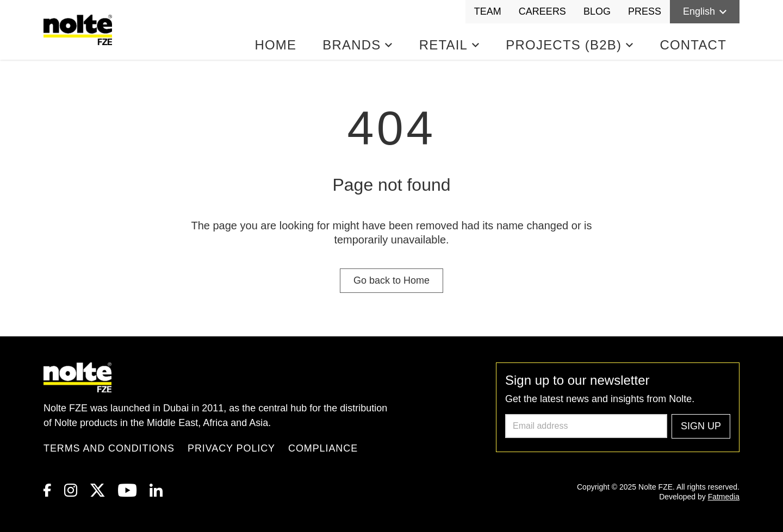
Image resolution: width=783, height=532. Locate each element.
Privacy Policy (231, 448)
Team (488, 11)
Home (275, 45)
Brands (358, 45)
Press (645, 11)
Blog (597, 11)
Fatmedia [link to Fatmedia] (724, 497)
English (705, 11)
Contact (693, 45)
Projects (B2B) (570, 45)
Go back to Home (391, 280)
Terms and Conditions (109, 448)
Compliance (323, 448)
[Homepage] (80, 30)
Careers (542, 11)
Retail (450, 45)
